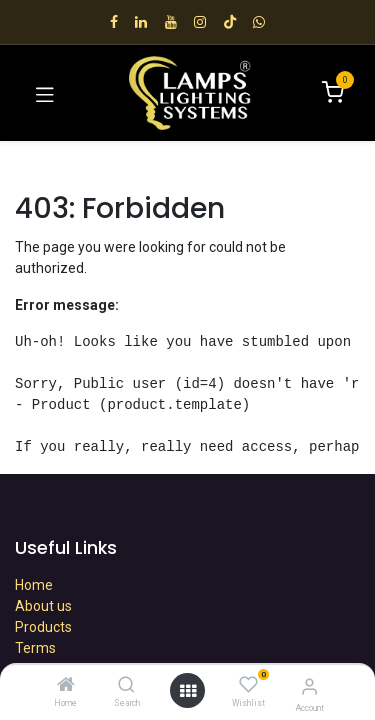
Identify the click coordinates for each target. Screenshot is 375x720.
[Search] (126, 686)
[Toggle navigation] (45, 93)
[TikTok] (230, 22)
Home (34, 585)
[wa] (259, 22)
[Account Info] (309, 686)
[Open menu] (188, 691)
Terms (35, 648)
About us (43, 606)
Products (43, 627)
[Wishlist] (248, 685)
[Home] (66, 686)
